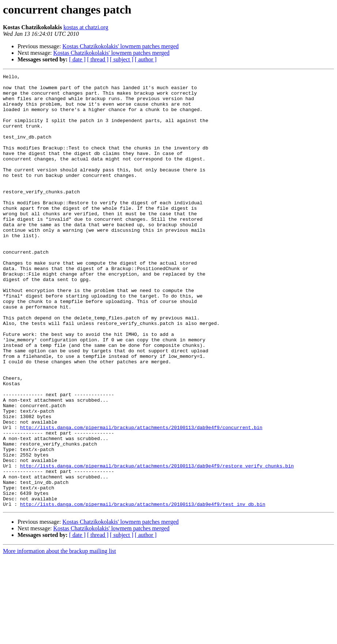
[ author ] (146, 59)
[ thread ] (98, 59)
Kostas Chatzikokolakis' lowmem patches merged (121, 46)
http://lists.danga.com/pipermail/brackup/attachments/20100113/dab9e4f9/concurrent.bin (141, 499)
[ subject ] (122, 59)
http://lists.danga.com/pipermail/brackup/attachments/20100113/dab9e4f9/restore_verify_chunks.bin (157, 545)
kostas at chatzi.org (86, 27)
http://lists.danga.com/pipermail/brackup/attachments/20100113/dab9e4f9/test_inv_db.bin (143, 591)
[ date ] (77, 59)
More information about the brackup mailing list (59, 638)
